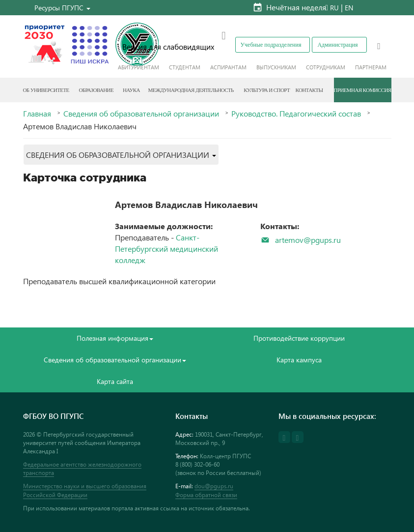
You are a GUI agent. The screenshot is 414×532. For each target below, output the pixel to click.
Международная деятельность (191, 90)
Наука (131, 90)
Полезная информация (115, 338)
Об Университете (46, 90)
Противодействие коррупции (299, 338)
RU (334, 8)
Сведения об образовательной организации (141, 114)
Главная (37, 114)
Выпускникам (276, 67)
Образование (96, 90)
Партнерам (371, 67)
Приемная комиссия (363, 90)
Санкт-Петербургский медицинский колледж (166, 249)
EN (349, 8)
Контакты (309, 90)
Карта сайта (115, 381)
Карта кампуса (299, 360)
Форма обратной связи (206, 495)
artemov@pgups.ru (308, 240)
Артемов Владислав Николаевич (186, 204)
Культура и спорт (267, 90)
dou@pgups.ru (214, 486)
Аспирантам (228, 67)
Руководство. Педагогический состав (296, 114)
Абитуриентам (138, 67)
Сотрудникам (326, 67)
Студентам (185, 67)
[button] (62, 8)
